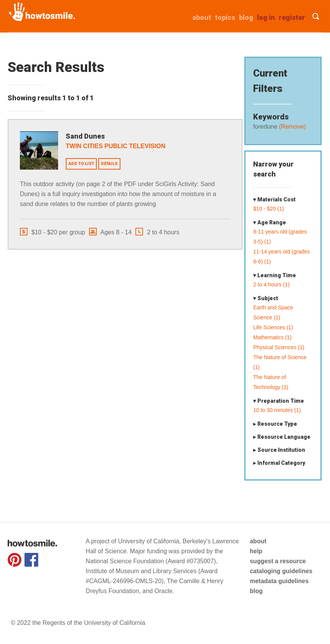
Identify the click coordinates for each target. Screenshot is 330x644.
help (256, 551)
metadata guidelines (279, 581)
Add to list (81, 164)
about (202, 17)
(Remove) (292, 127)
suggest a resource (278, 561)
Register (292, 17)
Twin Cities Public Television (115, 146)
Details (109, 164)
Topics (225, 17)
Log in (266, 17)
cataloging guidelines (281, 571)
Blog (246, 17)
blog (256, 591)
